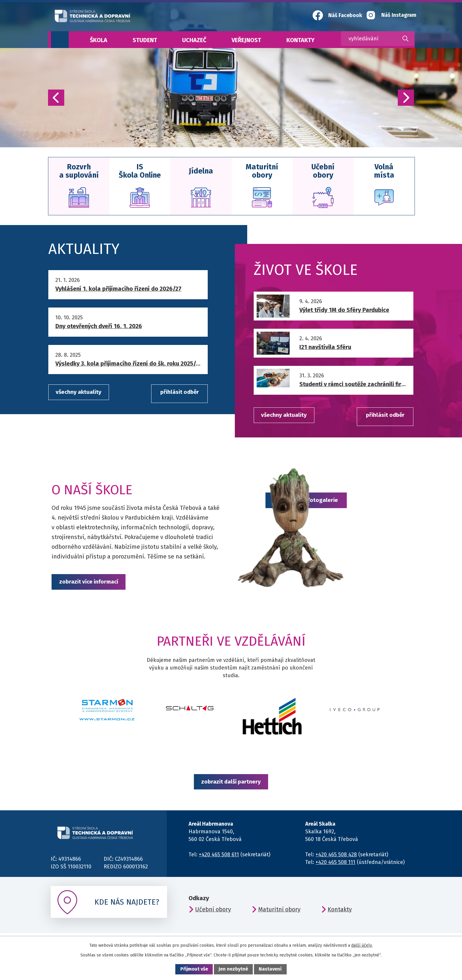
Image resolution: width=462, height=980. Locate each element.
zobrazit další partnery (231, 787)
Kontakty (301, 40)
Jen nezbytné (233, 969)
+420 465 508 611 (219, 861)
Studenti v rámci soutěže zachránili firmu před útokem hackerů (353, 385)
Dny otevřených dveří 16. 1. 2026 (99, 327)
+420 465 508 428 (336, 861)
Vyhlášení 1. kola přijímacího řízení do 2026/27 (118, 290)
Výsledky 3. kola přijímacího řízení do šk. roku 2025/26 (128, 365)
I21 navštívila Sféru (325, 348)
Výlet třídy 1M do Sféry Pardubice (344, 311)
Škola (99, 40)
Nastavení (270, 969)
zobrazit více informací (93, 584)
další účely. (362, 945)
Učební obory (213, 916)
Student (145, 40)
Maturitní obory (279, 916)
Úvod (60, 40)
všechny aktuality (82, 394)
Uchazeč (194, 40)
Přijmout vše (194, 969)
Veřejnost (246, 40)
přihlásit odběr (174, 394)
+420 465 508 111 (335, 869)
